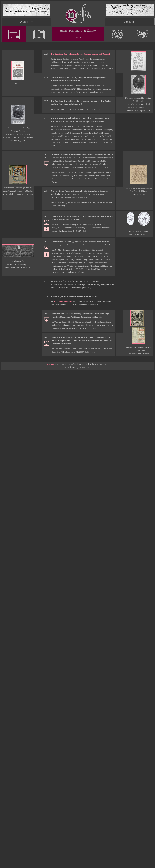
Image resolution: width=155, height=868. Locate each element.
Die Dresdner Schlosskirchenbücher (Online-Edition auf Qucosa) (80, 54)
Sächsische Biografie (63, 302)
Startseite (50, 364)
